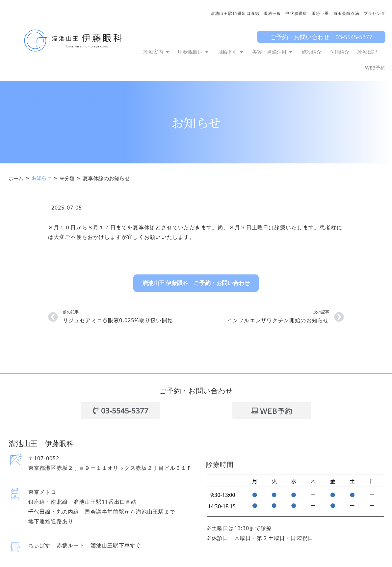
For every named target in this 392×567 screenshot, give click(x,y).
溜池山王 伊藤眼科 (47, 443)
